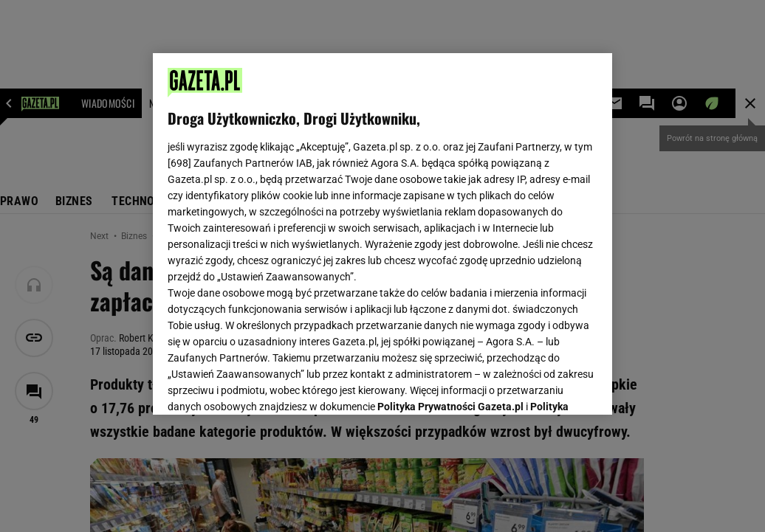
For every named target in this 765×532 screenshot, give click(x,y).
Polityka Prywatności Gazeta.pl (450, 219)
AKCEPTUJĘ (548, 386)
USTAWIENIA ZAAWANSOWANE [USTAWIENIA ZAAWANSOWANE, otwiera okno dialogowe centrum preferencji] (265, 385)
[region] (382, 234)
